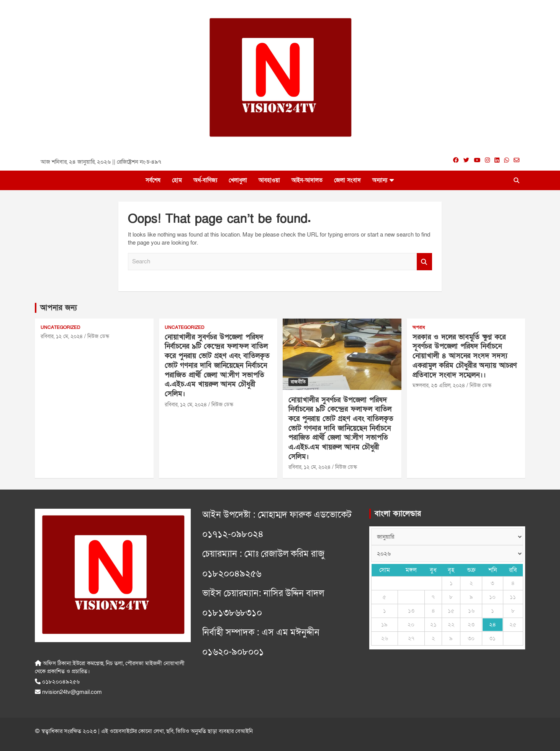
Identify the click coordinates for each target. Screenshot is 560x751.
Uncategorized (61, 327)
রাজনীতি (298, 382)
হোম (177, 180)
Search (424, 262)
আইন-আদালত (307, 180)
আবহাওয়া (269, 180)
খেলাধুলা (238, 180)
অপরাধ (419, 327)
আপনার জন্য (59, 308)
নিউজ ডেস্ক (98, 336)
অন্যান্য (380, 180)
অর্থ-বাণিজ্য (205, 180)
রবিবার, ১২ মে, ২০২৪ (62, 336)
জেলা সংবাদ (347, 180)
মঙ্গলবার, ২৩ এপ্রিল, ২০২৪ (439, 385)
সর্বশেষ (153, 180)
